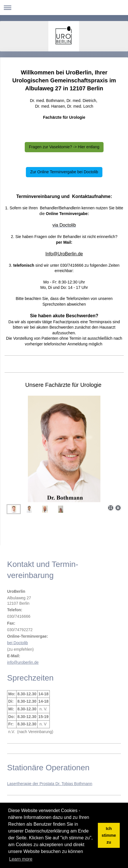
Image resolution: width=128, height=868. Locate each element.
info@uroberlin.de (23, 662)
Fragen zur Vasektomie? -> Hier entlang (64, 147)
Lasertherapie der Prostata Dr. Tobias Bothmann (50, 784)
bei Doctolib (17, 643)
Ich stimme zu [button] (109, 835)
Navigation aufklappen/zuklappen (64, 8)
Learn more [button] (21, 859)
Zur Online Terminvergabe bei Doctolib (64, 172)
